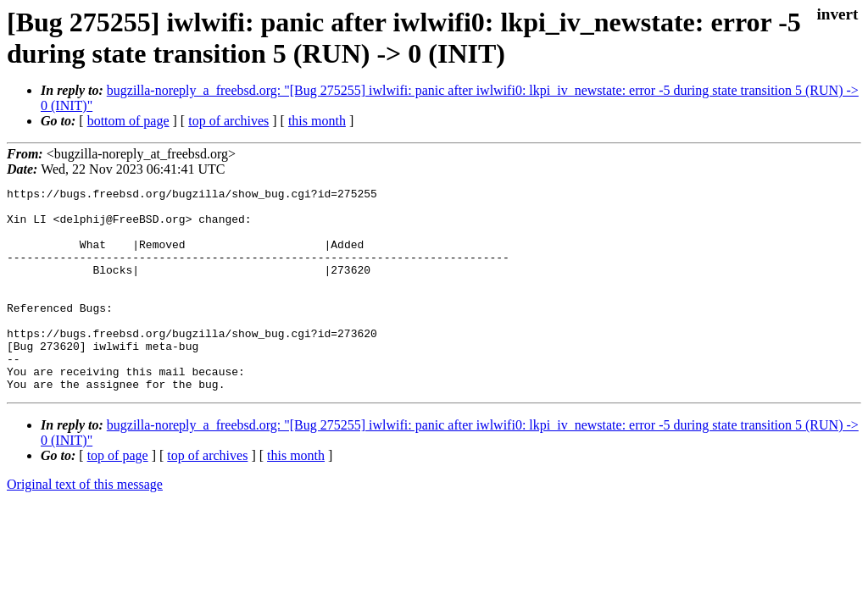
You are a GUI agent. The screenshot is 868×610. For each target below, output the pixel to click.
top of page (118, 496)
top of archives (228, 121)
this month (317, 121)
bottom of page (128, 121)
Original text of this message (85, 525)
